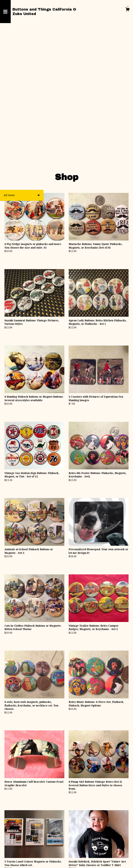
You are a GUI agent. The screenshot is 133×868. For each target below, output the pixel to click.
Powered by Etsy (80, 863)
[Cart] (127, 10)
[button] (22, 63)
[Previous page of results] (46, 832)
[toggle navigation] (5, 12)
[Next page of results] (87, 832)
